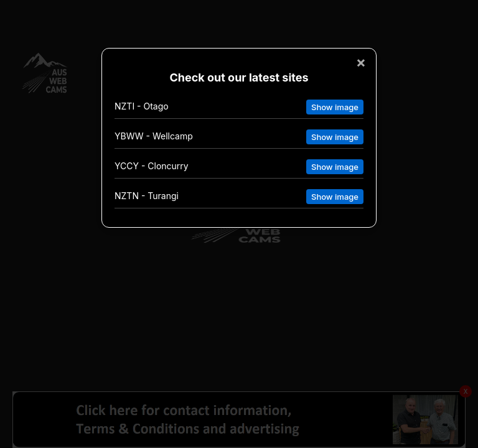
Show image (335, 107)
